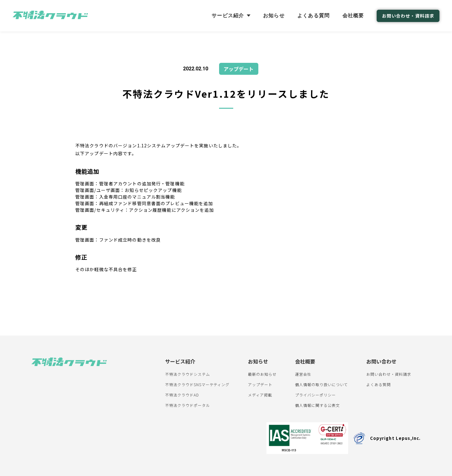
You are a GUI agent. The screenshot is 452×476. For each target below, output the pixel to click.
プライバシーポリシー (315, 395)
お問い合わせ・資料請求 (408, 16)
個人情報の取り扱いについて (321, 384)
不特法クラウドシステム (188, 374)
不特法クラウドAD (182, 395)
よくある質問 (314, 16)
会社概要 (353, 16)
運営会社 (303, 374)
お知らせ (274, 16)
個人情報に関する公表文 (317, 405)
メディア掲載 (260, 395)
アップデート (260, 384)
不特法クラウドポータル (188, 405)
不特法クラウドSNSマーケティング (197, 384)
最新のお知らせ (262, 374)
